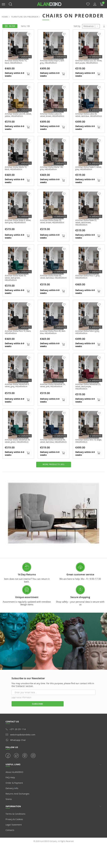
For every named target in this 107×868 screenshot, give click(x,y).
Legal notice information (21, 710)
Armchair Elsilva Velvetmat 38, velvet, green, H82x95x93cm (18, 453)
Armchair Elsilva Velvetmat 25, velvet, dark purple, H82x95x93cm (89, 396)
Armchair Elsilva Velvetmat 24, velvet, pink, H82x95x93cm (53, 396)
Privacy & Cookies (14, 832)
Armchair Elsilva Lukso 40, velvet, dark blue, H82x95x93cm (88, 120)
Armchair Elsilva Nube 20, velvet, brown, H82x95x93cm (53, 230)
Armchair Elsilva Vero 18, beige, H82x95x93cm (88, 451)
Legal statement (14, 838)
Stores (9, 812)
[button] (3, 4)
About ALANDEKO (14, 785)
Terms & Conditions (15, 827)
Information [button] (13, 819)
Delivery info (12, 801)
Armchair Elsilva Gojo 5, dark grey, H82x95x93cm (52, 62)
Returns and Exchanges (17, 806)
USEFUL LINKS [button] (13, 777)
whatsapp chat (16, 753)
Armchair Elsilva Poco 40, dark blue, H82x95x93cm (53, 341)
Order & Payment (14, 796)
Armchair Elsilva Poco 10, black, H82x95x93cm (17, 341)
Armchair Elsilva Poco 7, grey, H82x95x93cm (87, 285)
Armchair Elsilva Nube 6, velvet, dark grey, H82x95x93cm (17, 230)
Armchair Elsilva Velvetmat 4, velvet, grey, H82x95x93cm (18, 396)
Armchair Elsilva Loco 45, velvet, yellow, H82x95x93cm (17, 120)
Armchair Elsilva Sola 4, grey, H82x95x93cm (87, 341)
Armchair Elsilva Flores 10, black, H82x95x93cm (18, 62)
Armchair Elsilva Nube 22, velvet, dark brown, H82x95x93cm (88, 230)
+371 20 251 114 (16, 742)
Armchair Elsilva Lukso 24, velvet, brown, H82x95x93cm (53, 120)
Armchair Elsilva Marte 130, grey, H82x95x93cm (52, 175)
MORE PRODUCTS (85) (53, 477)
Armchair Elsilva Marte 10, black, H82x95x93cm (18, 175)
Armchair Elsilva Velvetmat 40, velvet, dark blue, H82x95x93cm (53, 453)
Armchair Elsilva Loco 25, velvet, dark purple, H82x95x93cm (88, 63)
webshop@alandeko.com (20, 747)
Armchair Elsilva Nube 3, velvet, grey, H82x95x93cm (88, 175)
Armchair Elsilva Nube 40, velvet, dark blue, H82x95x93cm (53, 286)
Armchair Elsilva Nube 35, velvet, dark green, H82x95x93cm (18, 286)
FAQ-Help (10, 790)
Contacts (10, 843)
